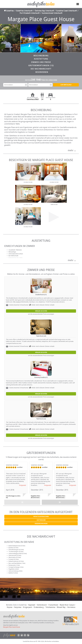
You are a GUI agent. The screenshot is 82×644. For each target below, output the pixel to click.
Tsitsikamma (50, 607)
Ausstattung (41, 59)
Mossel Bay (61, 607)
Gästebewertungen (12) (41, 66)
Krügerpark (27, 607)
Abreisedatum (51, 85)
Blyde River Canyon (67, 605)
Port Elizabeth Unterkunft (30, 13)
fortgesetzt (23, 485)
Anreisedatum (26, 85)
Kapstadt (32, 605)
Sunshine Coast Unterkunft (67, 11)
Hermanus (71, 607)
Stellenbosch (42, 605)
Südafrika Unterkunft (24, 11)
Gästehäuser (41, 520)
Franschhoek (53, 605)
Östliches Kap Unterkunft (44, 11)
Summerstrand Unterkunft (52, 13)
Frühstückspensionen (41, 517)
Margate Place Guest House (12, 627)
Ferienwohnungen (41, 524)
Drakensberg (39, 607)
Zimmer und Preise (41, 62)
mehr (71, 150)
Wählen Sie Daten (41, 311)
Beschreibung (41, 56)
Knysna (10, 607)
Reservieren (42, 72)
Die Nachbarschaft (41, 69)
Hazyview (18, 607)
